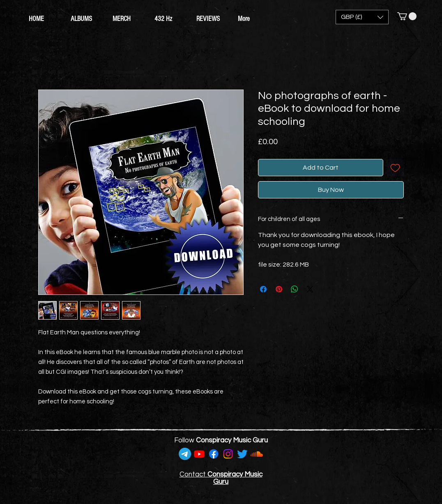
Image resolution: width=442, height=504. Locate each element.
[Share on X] (310, 289)
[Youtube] (199, 454)
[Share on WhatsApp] (295, 289)
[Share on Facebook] (263, 289)
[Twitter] (242, 454)
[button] (362, 17)
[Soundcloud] (257, 454)
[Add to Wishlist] (395, 168)
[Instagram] (228, 454)
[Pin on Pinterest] (279, 289)
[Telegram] (185, 454)
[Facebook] (214, 454)
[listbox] (362, 17)
